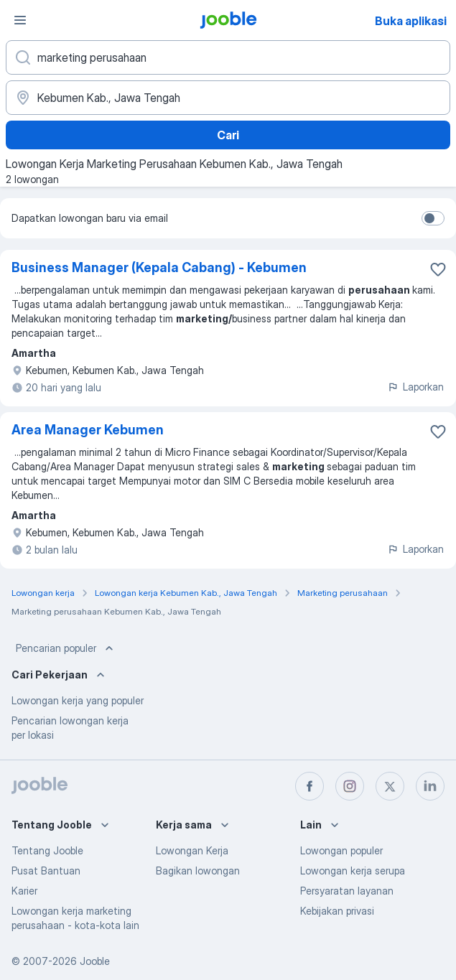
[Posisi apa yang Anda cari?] (228, 57)
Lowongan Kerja (192, 850)
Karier (24, 891)
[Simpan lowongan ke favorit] (438, 269)
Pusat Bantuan (46, 871)
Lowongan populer (341, 850)
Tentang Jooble (47, 850)
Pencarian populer (66, 648)
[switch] (433, 218)
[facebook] (310, 786)
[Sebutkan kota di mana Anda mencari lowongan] (228, 98)
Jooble (95, 961)
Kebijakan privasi (337, 911)
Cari (228, 135)
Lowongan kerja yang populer (78, 700)
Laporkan (415, 387)
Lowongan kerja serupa (353, 871)
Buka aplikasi (411, 21)
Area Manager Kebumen (88, 430)
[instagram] (350, 786)
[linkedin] (430, 786)
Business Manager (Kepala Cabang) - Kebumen (159, 267)
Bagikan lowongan (198, 871)
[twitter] (390, 786)
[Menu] (20, 20)
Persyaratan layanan (347, 891)
